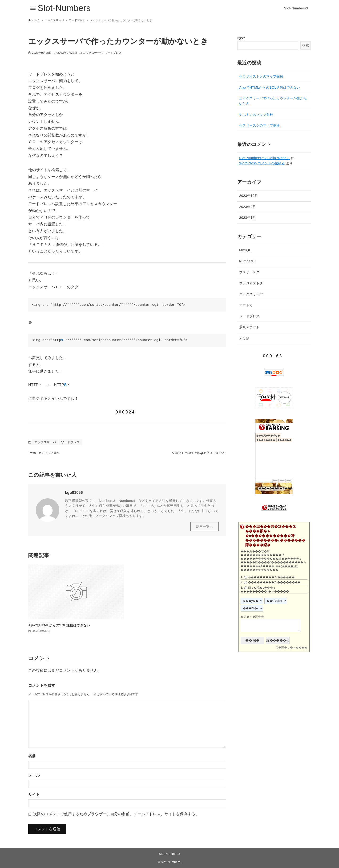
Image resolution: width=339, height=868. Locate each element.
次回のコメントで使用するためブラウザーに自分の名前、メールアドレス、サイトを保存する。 (116, 816)
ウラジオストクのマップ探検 (261, 76)
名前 (32, 758)
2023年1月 (248, 218)
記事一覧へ (205, 529)
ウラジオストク (251, 283)
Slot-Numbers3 (170, 854)
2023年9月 (248, 207)
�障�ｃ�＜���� (293, 648)
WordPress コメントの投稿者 (262, 163)
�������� (282, 480)
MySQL (245, 250)
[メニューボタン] (33, 8)
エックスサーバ (93, 53)
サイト (34, 797)
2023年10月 (248, 196)
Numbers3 (247, 261)
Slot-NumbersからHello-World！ (264, 158)
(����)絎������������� (269, 568)
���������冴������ (271, 577)
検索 (241, 38)
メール (34, 778)
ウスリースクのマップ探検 (260, 125)
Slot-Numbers (64, 8)
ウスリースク (249, 272)
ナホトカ (246, 305)
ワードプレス (113, 53)
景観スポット (249, 327)
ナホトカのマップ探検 (256, 115)
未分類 (244, 338)
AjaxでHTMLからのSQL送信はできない (270, 87)
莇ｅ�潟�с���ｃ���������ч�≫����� (265, 590)
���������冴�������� (274, 583)
